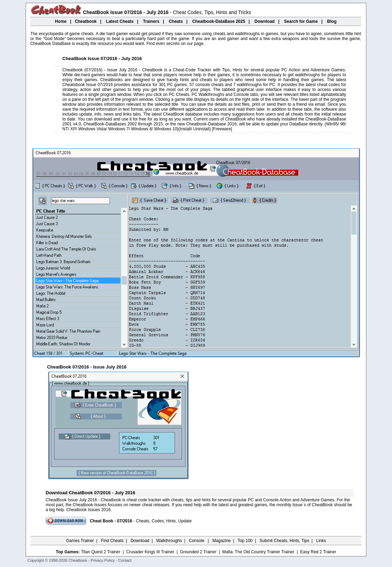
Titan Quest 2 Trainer (100, 552)
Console (197, 541)
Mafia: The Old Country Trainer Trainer (258, 552)
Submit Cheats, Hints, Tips (284, 541)
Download (140, 541)
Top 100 (245, 541)
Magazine (222, 541)
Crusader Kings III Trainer (150, 552)
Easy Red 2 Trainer (318, 552)
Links (321, 541)
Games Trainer (80, 541)
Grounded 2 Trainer (198, 552)
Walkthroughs (169, 541)
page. (199, 44)
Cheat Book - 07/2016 (111, 521)
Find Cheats (112, 541)
